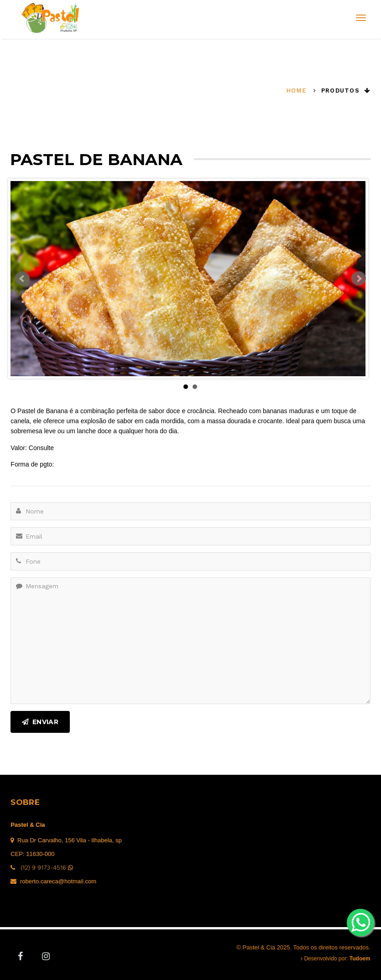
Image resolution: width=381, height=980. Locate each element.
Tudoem (360, 959)
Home (296, 91)
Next (359, 279)
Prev (22, 279)
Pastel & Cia (28, 825)
